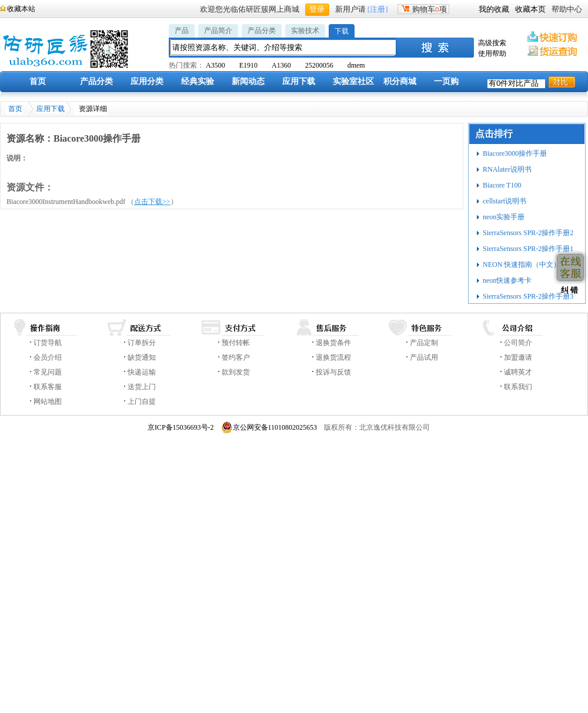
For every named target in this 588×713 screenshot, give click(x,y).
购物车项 (423, 9)
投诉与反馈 (333, 372)
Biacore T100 (502, 185)
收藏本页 (530, 9)
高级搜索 (492, 43)
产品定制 (424, 343)
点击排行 (494, 134)
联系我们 (518, 387)
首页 (38, 81)
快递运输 (142, 372)
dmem (356, 65)
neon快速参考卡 (507, 280)
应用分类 (147, 81)
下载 (342, 31)
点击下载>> (152, 202)
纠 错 (568, 290)
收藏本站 (21, 9)
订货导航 (48, 343)
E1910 (248, 65)
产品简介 (218, 31)
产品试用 (424, 357)
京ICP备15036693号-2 (181, 427)
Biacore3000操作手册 (515, 153)
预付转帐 (236, 343)
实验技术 (305, 31)
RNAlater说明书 (507, 169)
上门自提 (142, 401)
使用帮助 (492, 53)
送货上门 (142, 387)
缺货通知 (142, 357)
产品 (182, 31)
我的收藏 (494, 9)
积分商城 (400, 81)
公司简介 (518, 343)
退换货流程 (333, 357)
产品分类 (262, 31)
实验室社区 (353, 81)
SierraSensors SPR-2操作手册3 (528, 296)
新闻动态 (248, 81)
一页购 (446, 81)
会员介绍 (48, 357)
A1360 (281, 65)
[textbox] (283, 47)
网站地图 (48, 401)
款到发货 (236, 372)
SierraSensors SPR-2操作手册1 (528, 249)
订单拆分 (142, 343)
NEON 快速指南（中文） (522, 265)
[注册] (378, 9)
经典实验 (198, 81)
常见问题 (48, 372)
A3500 (216, 65)
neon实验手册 (504, 217)
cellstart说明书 (505, 201)
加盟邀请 (518, 357)
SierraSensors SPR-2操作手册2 (528, 233)
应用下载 (299, 81)
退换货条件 (333, 343)
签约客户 (236, 357)
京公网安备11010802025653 (269, 427)
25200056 (319, 65)
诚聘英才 (518, 372)
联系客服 (48, 387)
